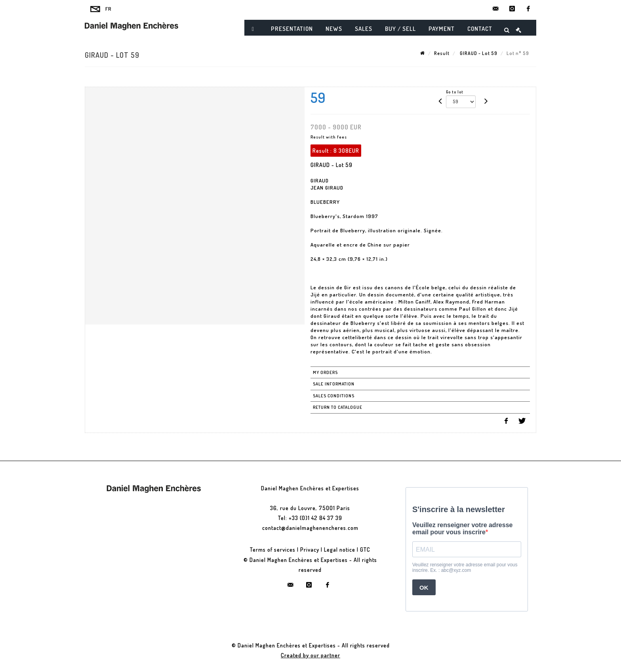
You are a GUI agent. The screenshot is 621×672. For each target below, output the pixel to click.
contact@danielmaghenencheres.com (310, 528)
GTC (365, 550)
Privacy (310, 550)
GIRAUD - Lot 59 (478, 53)
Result (442, 53)
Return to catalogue (338, 407)
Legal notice (340, 550)
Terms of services (273, 550)
